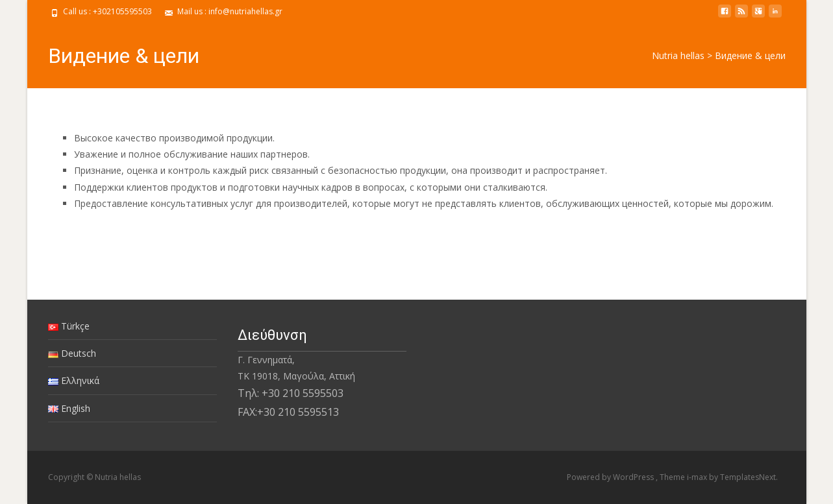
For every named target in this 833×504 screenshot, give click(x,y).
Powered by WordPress (611, 477)
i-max (698, 477)
